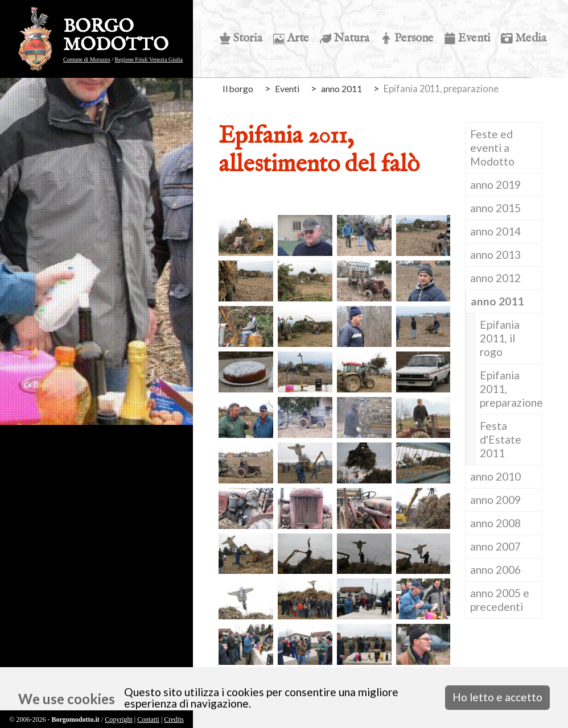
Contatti (148, 719)
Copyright (119, 719)
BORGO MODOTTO (116, 36)
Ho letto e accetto (497, 697)
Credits (174, 719)
